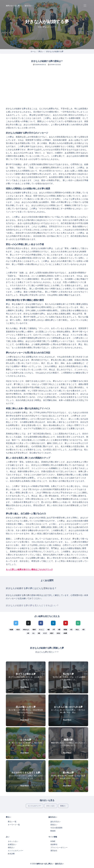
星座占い (63, 806)
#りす (45, 633)
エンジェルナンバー (35, 806)
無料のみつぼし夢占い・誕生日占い (20, 6)
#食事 (65, 633)
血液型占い (12, 844)
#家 (59, 630)
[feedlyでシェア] (78, 623)
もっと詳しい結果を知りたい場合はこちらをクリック (29, 569)
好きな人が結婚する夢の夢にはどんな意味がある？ (31, 588)
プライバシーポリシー (59, 847)
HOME (53, 841)
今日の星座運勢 (56, 828)
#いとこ (42, 630)
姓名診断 (11, 854)
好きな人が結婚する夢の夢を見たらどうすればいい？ (32, 605)
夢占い (41, 51)
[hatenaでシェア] (53, 623)
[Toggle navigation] (85, 6)
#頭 (39, 633)
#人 (33, 633)
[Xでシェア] (28, 623)
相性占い (11, 847)
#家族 (65, 630)
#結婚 (11, 630)
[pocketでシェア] (66, 623)
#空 (83, 630)
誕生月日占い (56, 822)
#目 (71, 630)
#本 (28, 633)
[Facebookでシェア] (41, 623)
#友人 (77, 630)
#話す (52, 633)
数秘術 (53, 831)
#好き (59, 633)
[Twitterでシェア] (16, 623)
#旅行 (34, 630)
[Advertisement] (47, 89)
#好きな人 (26, 630)
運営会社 (54, 851)
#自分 (18, 630)
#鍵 (48, 630)
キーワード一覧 (14, 825)
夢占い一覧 (12, 822)
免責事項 (54, 844)
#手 (54, 630)
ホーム (33, 51)
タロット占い (51, 806)
